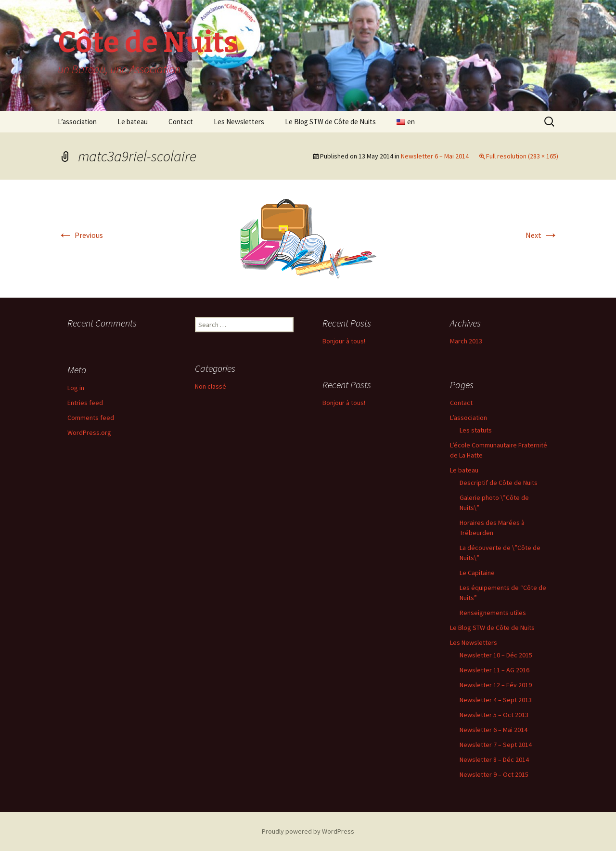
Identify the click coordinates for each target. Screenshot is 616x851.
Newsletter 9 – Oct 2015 (494, 774)
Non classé (211, 386)
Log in (76, 388)
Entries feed (85, 403)
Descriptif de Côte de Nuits (499, 483)
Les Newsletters (239, 122)
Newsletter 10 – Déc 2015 (496, 655)
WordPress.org (89, 432)
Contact (181, 122)
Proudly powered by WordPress (308, 831)
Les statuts (476, 430)
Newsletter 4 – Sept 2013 (496, 700)
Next (542, 235)
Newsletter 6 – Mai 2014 (435, 156)
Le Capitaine (477, 573)
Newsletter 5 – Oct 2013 (494, 715)
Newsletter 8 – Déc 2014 (494, 759)
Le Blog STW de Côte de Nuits (330, 122)
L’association (77, 122)
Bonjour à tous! (344, 341)
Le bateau (133, 122)
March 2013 (466, 341)
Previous (80, 235)
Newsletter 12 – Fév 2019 (496, 685)
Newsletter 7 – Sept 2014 (496, 745)
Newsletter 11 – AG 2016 (494, 670)
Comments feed (91, 418)
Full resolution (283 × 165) (522, 156)
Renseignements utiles (493, 613)
